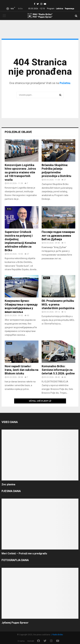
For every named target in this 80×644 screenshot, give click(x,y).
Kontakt (31, 641)
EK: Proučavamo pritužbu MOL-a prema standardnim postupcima (58, 304)
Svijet (9, 343)
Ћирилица (69, 9)
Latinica (59, 9)
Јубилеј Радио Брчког (15, 623)
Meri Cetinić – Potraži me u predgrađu (24, 553)
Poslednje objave (18, 132)
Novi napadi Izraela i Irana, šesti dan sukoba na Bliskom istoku (22, 370)
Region (47, 278)
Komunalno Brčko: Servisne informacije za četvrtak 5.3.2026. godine (58, 370)
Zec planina (8, 484)
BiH (8, 142)
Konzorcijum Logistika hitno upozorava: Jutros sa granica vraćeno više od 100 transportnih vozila (20, 172)
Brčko (46, 142)
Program (51, 9)
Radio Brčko (58, 635)
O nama (21, 641)
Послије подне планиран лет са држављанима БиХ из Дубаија (58, 236)
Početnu (65, 83)
